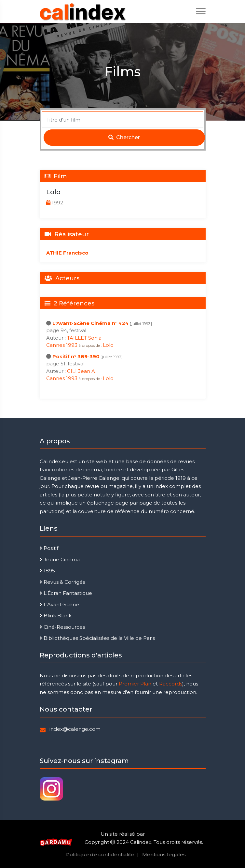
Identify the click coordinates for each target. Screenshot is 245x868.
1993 (72, 345)
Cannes (56, 345)
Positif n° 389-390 (76, 356)
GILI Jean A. (82, 371)
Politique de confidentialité (100, 854)
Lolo (108, 345)
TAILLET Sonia (84, 338)
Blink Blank (56, 616)
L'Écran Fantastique (66, 593)
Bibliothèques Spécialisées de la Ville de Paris (97, 638)
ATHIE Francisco (67, 253)
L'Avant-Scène (59, 604)
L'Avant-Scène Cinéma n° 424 (91, 323)
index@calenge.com (75, 729)
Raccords (171, 684)
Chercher (124, 137)
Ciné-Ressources (62, 627)
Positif (49, 548)
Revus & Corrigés (62, 582)
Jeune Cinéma (60, 559)
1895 (47, 571)
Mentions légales (164, 854)
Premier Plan (135, 684)
